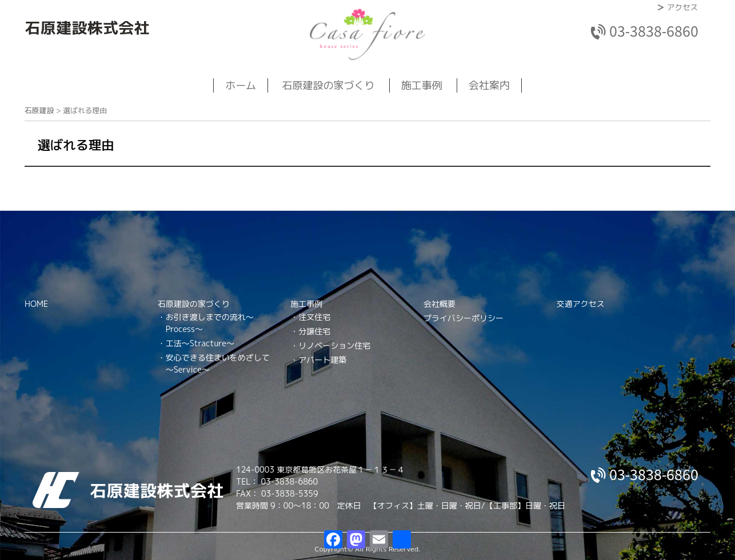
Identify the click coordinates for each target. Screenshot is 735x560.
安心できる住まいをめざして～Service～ (218, 363)
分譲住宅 (314, 331)
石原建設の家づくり (329, 85)
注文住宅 (314, 317)
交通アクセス (581, 304)
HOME (36, 304)
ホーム (241, 85)
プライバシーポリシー (464, 318)
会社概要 (440, 304)
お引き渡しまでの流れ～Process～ (210, 323)
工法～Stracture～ (200, 343)
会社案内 (489, 85)
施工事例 (422, 85)
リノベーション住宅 (334, 345)
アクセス (682, 7)
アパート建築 (322, 360)
